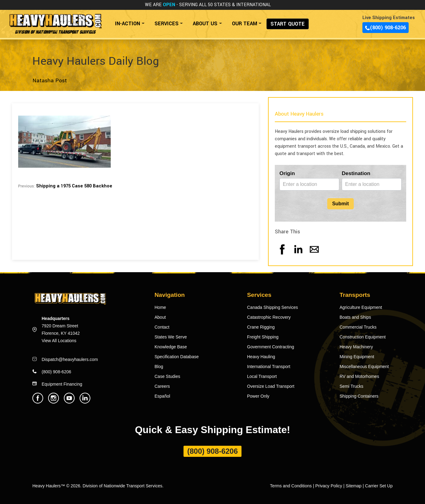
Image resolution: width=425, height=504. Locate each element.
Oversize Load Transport (271, 386)
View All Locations (59, 341)
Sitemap (354, 486)
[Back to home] (55, 20)
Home (160, 307)
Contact (162, 327)
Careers (162, 386)
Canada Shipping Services (272, 307)
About (160, 317)
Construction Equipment (363, 337)
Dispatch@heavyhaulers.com (70, 359)
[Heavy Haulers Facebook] (38, 402)
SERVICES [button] (167, 24)
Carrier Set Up (379, 486)
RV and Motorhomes (359, 376)
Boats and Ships (355, 317)
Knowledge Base (171, 347)
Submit (340, 204)
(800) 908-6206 (386, 28)
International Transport (269, 367)
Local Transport (262, 376)
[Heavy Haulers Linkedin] (85, 402)
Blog (159, 367)
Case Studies (167, 376)
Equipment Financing (62, 384)
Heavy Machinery (356, 347)
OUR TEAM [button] (245, 24)
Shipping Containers (359, 396)
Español (162, 396)
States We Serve (171, 337)
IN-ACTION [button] (128, 24)
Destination (356, 173)
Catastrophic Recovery (269, 317)
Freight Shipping (263, 337)
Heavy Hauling (261, 357)
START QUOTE (288, 24)
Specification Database (177, 357)
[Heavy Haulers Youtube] (69, 402)
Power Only (258, 396)
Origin (287, 173)
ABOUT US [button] (205, 24)
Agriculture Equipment (361, 307)
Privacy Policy (329, 486)
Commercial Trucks (358, 327)
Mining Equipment (357, 357)
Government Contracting (271, 347)
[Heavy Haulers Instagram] (54, 402)
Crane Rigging (261, 327)
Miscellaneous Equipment (364, 367)
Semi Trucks (351, 386)
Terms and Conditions (291, 486)
